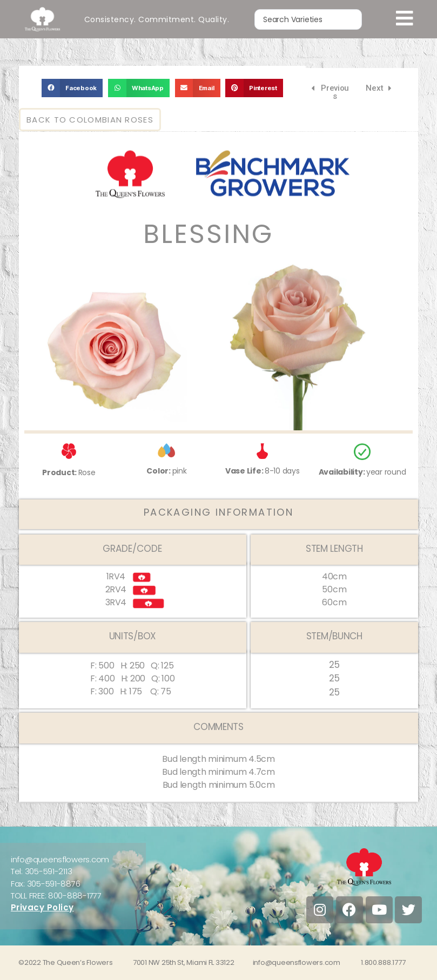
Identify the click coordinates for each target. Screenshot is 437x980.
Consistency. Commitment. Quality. (157, 19)
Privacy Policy (42, 907)
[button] (72, 88)
